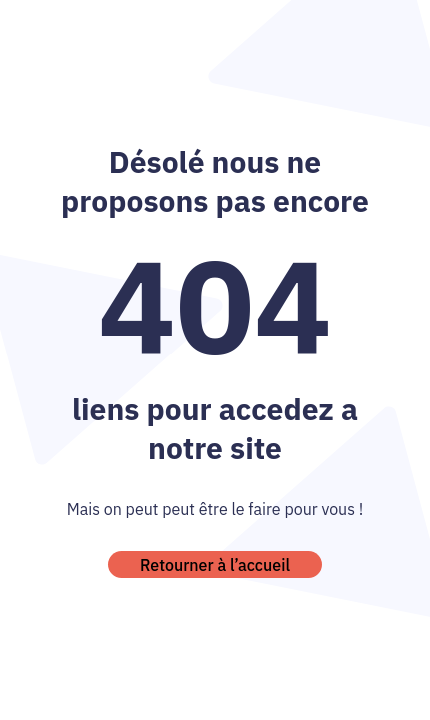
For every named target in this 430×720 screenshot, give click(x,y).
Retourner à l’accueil (215, 565)
